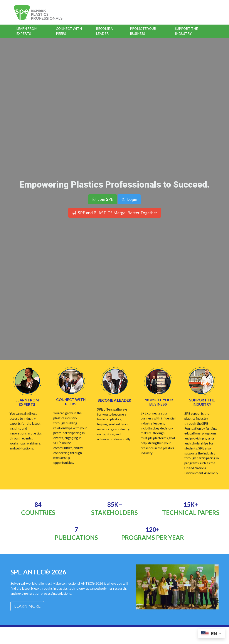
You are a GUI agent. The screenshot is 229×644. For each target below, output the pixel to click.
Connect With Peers (69, 31)
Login (129, 199)
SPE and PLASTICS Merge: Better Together (115, 213)
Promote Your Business (143, 31)
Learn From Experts (27, 31)
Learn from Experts (27, 402)
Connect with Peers (71, 402)
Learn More (27, 606)
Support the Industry (186, 31)
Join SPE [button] (103, 199)
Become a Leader (104, 31)
